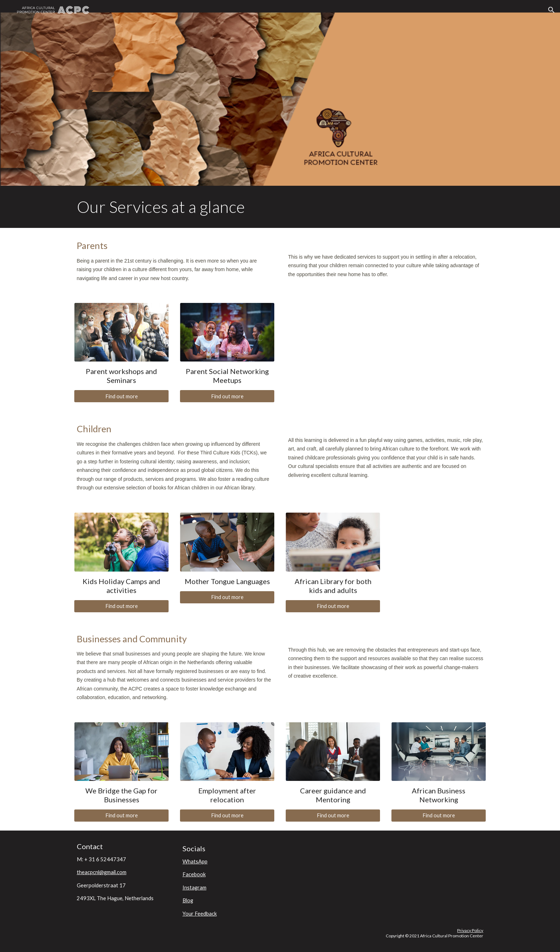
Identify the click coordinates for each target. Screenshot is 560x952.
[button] (551, 10)
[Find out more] (121, 396)
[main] (280, 207)
